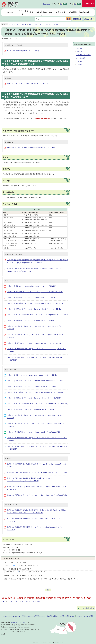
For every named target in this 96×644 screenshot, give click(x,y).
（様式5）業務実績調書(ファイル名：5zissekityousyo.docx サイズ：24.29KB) (34, 392)
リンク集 (79, 616)
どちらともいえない (21, 565)
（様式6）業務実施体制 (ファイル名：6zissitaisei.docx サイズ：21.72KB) (33, 398)
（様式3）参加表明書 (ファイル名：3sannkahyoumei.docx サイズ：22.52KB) (34, 381)
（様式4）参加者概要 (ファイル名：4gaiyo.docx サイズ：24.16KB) (30, 387)
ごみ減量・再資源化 (83, 55)
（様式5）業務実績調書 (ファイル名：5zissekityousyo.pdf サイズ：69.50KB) (34, 303)
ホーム (11, 24)
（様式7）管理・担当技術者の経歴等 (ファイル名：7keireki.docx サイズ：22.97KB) (36, 404)
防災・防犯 (90, 4)
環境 (39, 602)
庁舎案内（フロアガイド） (20, 623)
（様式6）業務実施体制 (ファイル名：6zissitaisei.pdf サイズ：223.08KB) (32, 309)
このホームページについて (12, 616)
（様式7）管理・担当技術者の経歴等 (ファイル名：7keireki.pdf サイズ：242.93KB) (36, 315)
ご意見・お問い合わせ (67, 616)
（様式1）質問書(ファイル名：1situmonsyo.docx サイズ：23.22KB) (30, 375)
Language (47, 4)
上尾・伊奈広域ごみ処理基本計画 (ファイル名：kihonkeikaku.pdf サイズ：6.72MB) (36, 472)
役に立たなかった (35, 565)
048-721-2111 (10, 627)
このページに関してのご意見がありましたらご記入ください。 (25, 576)
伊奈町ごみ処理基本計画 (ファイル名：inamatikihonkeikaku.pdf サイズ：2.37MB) (35, 495)
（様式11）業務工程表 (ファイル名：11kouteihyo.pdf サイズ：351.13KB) (32, 343)
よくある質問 (89, 616)
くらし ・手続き (21, 24)
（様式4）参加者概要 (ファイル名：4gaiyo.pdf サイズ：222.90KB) (30, 298)
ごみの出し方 (81, 52)
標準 (61, 4)
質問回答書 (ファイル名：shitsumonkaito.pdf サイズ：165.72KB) (29, 148)
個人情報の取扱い (52, 616)
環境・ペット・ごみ (35, 24)
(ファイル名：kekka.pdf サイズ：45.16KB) (21, 51)
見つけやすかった (11, 572)
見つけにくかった (40, 572)
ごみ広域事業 (81, 58)
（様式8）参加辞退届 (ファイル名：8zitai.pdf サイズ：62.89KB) (29, 321)
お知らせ (79, 48)
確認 (48, 590)
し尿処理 (79, 65)
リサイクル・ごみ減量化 (52, 24)
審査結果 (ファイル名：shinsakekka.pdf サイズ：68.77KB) (27, 84)
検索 (69, 19)
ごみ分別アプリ (82, 61)
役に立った (9, 565)
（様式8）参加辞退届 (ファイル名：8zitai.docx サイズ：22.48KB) (30, 409)
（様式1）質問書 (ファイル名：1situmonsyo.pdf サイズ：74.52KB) (30, 286)
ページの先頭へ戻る (87, 608)
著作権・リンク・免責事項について (34, 616)
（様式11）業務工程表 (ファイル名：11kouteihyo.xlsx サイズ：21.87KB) (32, 432)
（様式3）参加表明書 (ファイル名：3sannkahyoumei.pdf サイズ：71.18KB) (33, 292)
